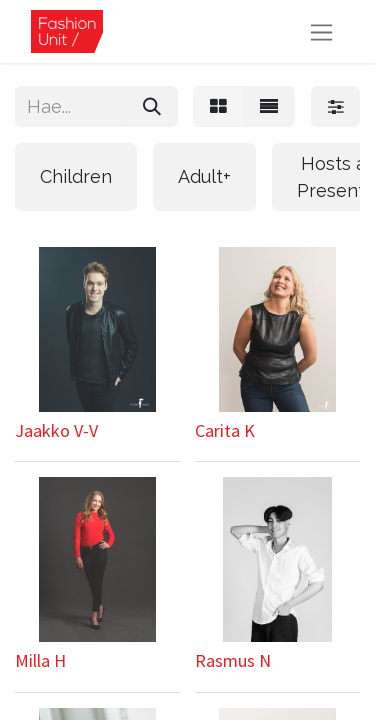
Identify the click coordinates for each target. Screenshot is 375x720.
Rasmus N (233, 660)
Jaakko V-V (56, 430)
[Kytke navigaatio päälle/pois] (321, 31)
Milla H (40, 660)
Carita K (225, 430)
